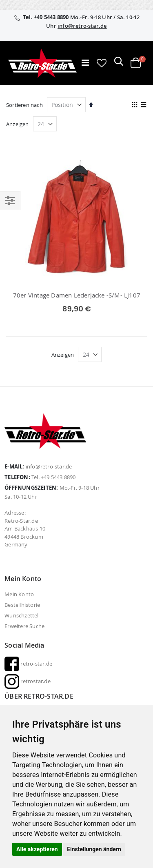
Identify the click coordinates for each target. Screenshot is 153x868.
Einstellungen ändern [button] (94, 849)
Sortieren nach (24, 105)
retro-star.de (28, 664)
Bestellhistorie (22, 605)
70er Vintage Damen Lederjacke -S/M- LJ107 (77, 295)
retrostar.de (28, 681)
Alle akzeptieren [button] (37, 849)
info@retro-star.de (82, 26)
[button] (102, 63)
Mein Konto (19, 594)
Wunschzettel (21, 615)
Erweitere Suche (24, 626)
